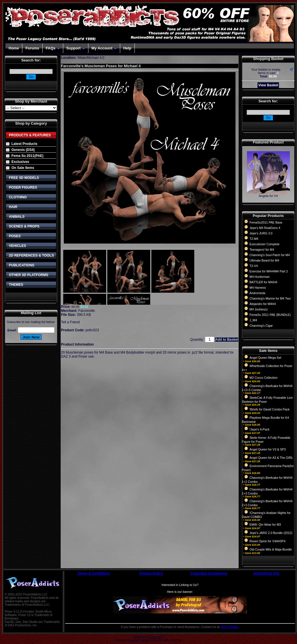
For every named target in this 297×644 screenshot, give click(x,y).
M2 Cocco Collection (264, 378)
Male (82, 58)
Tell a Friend (70, 322)
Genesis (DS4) (23, 150)
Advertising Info (267, 573)
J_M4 (253, 320)
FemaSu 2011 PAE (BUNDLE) (270, 315)
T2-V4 (254, 266)
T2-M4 (254, 239)
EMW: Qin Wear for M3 (265, 525)
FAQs (53, 48)
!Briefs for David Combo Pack (270, 409)
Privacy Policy (151, 573)
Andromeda (257, 293)
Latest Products (24, 144)
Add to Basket (227, 340)
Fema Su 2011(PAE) (27, 156)
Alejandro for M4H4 (263, 304)
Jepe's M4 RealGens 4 (265, 228)
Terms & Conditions (93, 573)
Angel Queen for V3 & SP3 (268, 449)
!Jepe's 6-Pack (260, 429)
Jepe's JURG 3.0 (261, 233)
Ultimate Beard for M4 (264, 260)
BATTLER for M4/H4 (263, 282)
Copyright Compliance (209, 573)
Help (127, 48)
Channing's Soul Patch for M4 (270, 255)
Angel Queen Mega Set (265, 358)
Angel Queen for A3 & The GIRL (271, 458)
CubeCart (155, 637)
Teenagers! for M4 (262, 250)
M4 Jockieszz (259, 309)
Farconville (87, 311)
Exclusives (20, 162)
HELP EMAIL (229, 627)
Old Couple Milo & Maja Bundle (271, 549)
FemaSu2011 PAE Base (266, 222)
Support (76, 48)
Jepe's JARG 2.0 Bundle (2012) (271, 533)
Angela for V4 (268, 196)
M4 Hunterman (260, 277)
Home (14, 48)
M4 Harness (258, 288)
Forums (32, 48)
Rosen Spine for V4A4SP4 (268, 541)
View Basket (268, 85)
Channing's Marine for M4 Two (270, 298)
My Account (104, 48)
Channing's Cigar (261, 326)
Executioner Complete (265, 244)
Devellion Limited (139, 640)
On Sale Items (23, 168)
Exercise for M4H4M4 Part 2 (269, 271)
